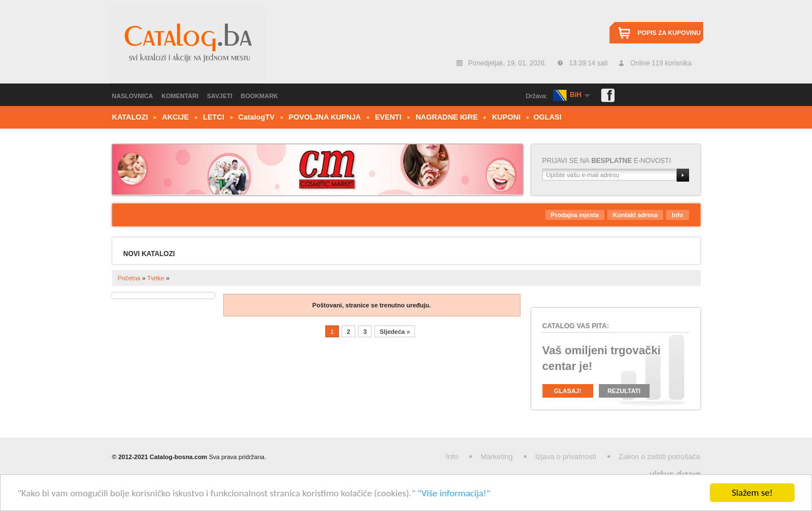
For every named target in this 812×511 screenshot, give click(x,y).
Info (677, 215)
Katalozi (130, 117)
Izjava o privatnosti (566, 457)
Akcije (175, 117)
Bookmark (259, 96)
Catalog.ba (187, 45)
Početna (129, 278)
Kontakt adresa (635, 215)
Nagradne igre (447, 117)
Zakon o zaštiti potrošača (659, 457)
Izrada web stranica (1, 472)
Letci (214, 117)
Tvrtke (156, 278)
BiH (576, 95)
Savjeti (220, 96)
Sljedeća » (395, 332)
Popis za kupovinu (669, 33)
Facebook (608, 95)
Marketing (497, 457)
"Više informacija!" (454, 493)
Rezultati (624, 391)
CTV (257, 117)
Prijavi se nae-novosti (607, 161)
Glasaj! (567, 391)
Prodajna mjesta (575, 215)
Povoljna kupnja (325, 117)
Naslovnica (133, 96)
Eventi (388, 117)
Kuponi (506, 117)
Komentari (180, 96)
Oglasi (548, 117)
